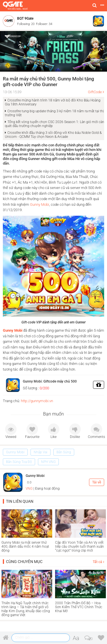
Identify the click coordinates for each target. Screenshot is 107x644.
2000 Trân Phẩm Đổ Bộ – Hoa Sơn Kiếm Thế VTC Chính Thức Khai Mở (79, 607)
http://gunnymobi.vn (37, 401)
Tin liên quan (20, 501)
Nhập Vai (41, 452)
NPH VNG (48, 462)
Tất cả (98, 562)
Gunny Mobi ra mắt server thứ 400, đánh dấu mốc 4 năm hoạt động (25, 547)
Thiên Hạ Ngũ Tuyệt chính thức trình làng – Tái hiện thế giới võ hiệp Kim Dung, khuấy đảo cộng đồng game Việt (26, 609)
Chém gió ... (24, 637)
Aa (76, 638)
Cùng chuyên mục (24, 562)
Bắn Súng (64, 452)
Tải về (97, 482)
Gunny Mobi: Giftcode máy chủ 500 (50, 381)
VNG (29, 489)
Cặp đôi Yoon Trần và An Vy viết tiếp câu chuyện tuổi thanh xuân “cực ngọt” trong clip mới (79, 547)
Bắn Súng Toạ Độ (19, 462)
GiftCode (95, 92)
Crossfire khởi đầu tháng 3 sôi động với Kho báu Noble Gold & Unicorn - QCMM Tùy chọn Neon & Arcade (53, 135)
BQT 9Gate (25, 18)
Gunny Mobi (40, 204)
